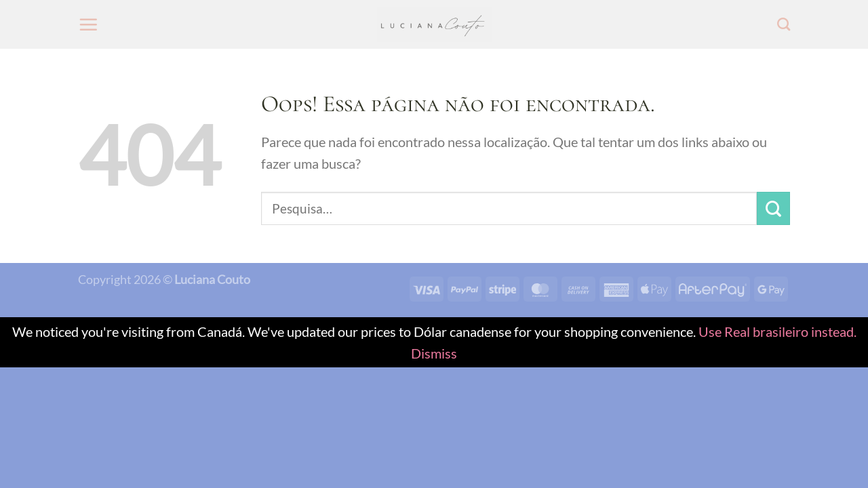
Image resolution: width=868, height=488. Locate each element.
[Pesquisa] (784, 24)
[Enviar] (773, 208)
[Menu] (88, 24)
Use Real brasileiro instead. (777, 331)
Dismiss (434, 353)
